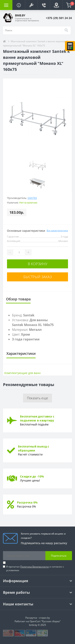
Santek (32, 198)
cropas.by (44, 618)
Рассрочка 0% (27, 502)
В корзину (38, 264)
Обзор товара (18, 299)
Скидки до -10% (32, 476)
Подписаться (59, 556)
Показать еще (38, 398)
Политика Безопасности (34, 567)
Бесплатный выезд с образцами (33, 448)
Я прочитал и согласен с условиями (35, 568)
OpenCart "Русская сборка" (45, 621)
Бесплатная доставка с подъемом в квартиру (37, 418)
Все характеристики (57, 230)
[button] (31, 5)
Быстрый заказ (38, 277)
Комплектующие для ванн (22, 373)
